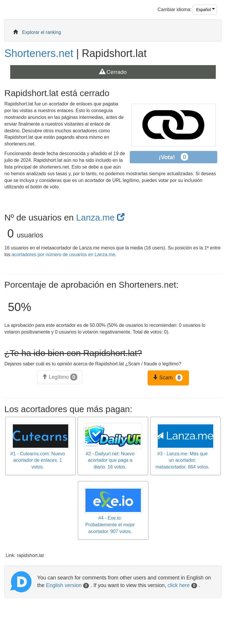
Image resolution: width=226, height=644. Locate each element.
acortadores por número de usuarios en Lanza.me (63, 255)
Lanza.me (100, 217)
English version (68, 585)
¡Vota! (174, 157)
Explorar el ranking (42, 32)
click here (183, 585)
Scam (168, 378)
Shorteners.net (39, 53)
